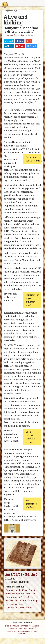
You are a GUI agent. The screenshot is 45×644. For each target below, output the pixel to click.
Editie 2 (23, 35)
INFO (7, 626)
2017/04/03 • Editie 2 (21, 575)
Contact (36, 631)
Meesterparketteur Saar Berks (20, 594)
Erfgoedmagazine (14, 604)
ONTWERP (24, 626)
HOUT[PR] (32, 628)
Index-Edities (11, 631)
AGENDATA (13, 628)
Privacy (29, 631)
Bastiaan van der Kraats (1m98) (21, 590)
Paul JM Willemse (12, 35)
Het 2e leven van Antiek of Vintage (22, 601)
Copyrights (22, 633)
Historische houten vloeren (19, 607)
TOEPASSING (34, 626)
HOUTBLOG (15, 626)
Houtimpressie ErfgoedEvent (20, 597)
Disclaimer (21, 631)
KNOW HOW (23, 628)
